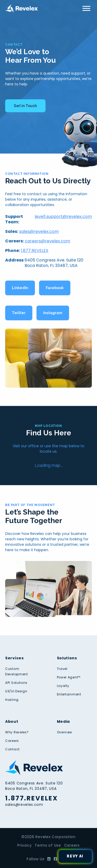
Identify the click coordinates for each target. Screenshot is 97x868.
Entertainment (69, 694)
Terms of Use (48, 845)
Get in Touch (25, 106)
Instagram (53, 314)
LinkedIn (20, 289)
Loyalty (63, 686)
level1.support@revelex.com (63, 218)
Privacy (24, 845)
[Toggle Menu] (86, 8)
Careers (12, 741)
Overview (65, 732)
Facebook (55, 289)
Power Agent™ (69, 677)
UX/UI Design (16, 691)
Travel (62, 669)
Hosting (12, 700)
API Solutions (16, 683)
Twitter (19, 314)
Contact (12, 749)
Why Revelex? (17, 732)
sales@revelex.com (39, 233)
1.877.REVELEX (35, 252)
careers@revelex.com (47, 242)
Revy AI (75, 856)
